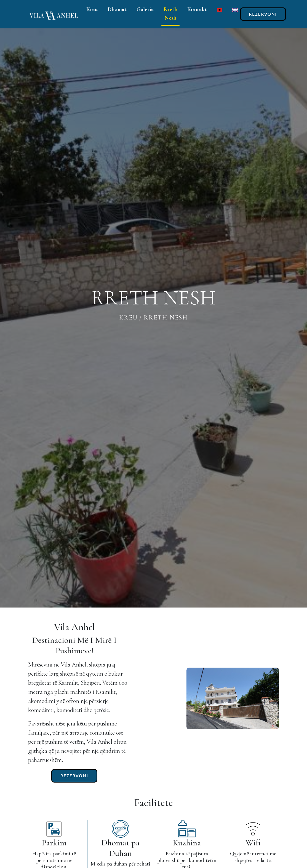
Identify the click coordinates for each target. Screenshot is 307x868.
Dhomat (117, 9)
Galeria (145, 9)
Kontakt (197, 9)
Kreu (92, 9)
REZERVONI (263, 14)
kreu (128, 318)
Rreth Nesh (170, 14)
